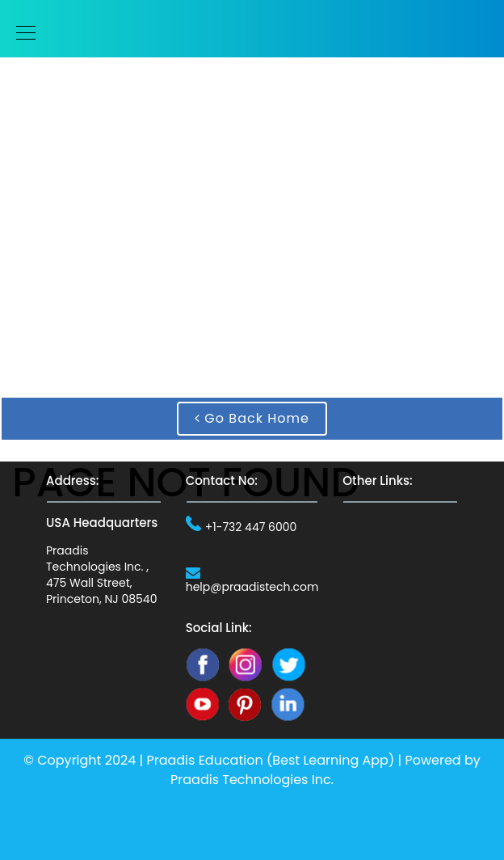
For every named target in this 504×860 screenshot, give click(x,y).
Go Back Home (252, 418)
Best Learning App (330, 760)
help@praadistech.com (252, 587)
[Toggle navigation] (21, 33)
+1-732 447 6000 (251, 527)
